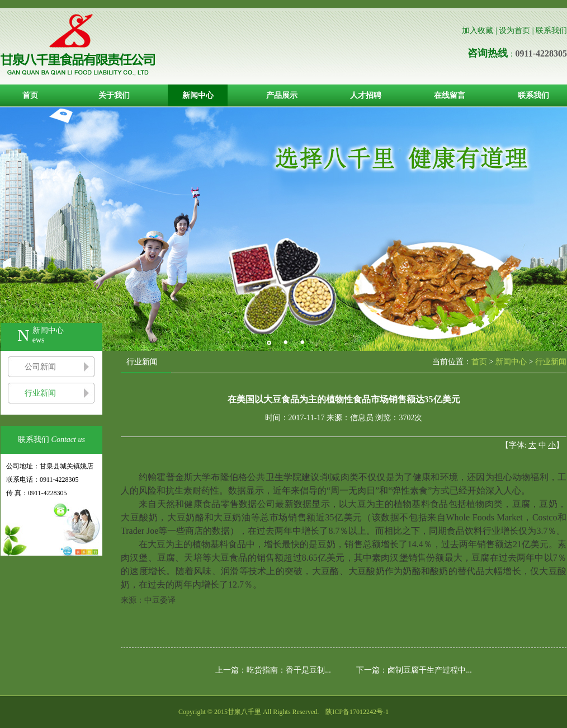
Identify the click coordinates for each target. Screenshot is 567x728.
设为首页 (514, 30)
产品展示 (282, 95)
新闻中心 (198, 95)
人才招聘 (366, 95)
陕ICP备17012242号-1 (357, 712)
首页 (30, 95)
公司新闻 (40, 367)
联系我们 (551, 30)
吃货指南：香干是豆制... (289, 670)
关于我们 (114, 95)
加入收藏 (478, 30)
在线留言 (450, 95)
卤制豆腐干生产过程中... (430, 670)
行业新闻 (40, 393)
